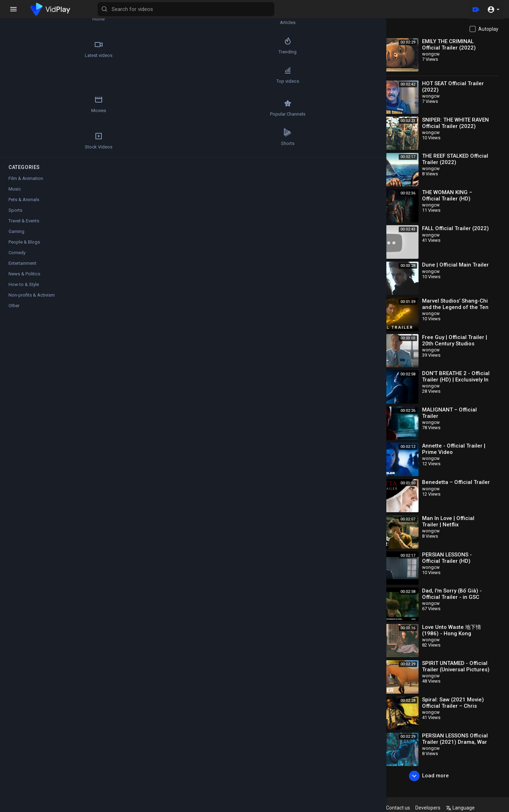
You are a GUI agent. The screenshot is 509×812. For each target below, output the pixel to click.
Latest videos (25, 49)
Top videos (25, 82)
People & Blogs (24, 249)
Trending (67, 49)
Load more (436, 776)
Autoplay (488, 29)
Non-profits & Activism (32, 302)
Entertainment (22, 270)
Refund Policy (274, 808)
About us (392, 808)
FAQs (300, 808)
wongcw (134, 260)
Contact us (420, 808)
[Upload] (475, 9)
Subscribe (341, 264)
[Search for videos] (278, 9)
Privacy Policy (362, 808)
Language (482, 808)
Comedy (17, 259)
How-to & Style (24, 291)
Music (15, 196)
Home (25, 16)
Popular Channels (25, 115)
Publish (348, 427)
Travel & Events (24, 227)
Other (14, 312)
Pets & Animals (24, 206)
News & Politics (24, 281)
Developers (449, 808)
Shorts (25, 148)
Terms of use (326, 808)
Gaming (16, 238)
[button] (493, 9)
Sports (15, 217)
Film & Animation (26, 185)
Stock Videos (67, 115)
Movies (67, 82)
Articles (67, 16)
